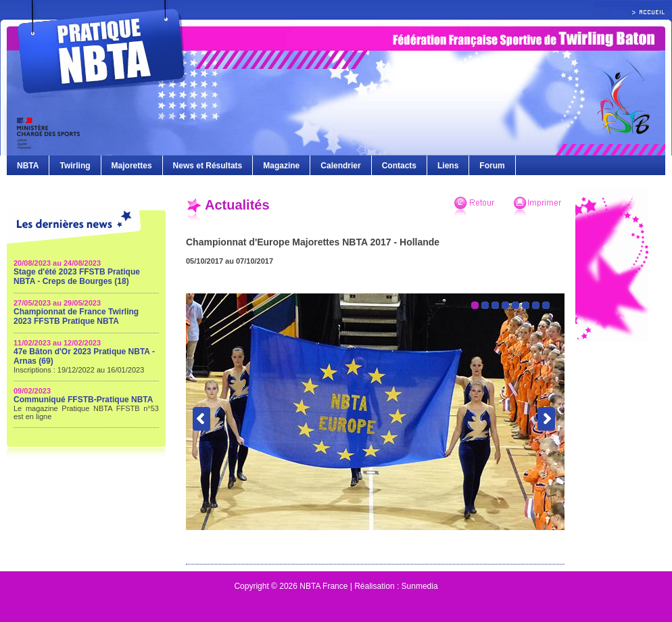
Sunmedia (420, 586)
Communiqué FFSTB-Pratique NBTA (83, 400)
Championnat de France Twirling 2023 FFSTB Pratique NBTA (76, 316)
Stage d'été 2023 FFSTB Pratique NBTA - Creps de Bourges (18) (77, 277)
